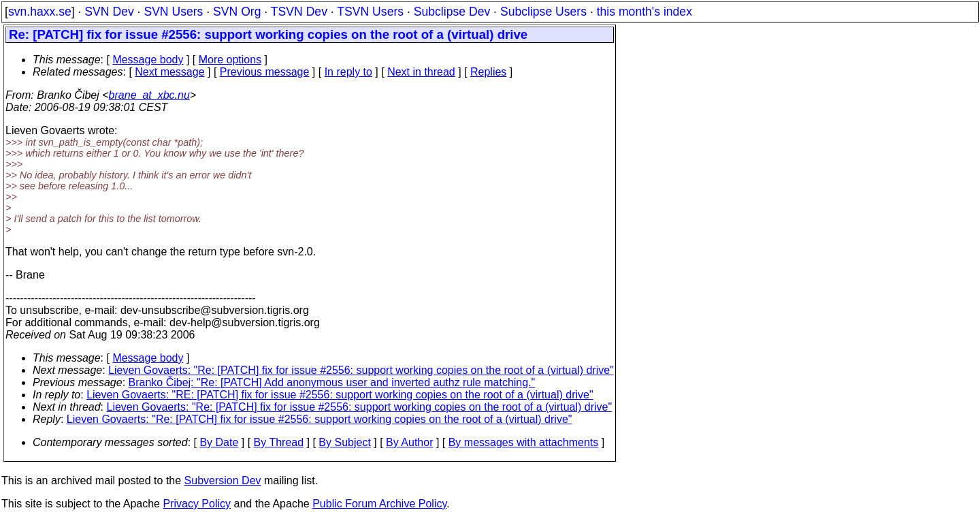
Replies (488, 72)
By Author (409, 442)
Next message (169, 72)
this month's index (644, 12)
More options (230, 60)
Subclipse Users (543, 12)
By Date (219, 442)
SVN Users (173, 12)
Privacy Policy (197, 504)
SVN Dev (109, 12)
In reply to (348, 72)
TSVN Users (370, 12)
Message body (148, 60)
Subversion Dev (223, 480)
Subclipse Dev (452, 12)
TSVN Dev (299, 12)
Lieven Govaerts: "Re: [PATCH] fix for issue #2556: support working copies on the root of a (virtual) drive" (361, 370)
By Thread (279, 442)
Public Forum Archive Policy (379, 504)
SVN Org (237, 12)
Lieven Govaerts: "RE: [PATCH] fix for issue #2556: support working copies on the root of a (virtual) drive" (340, 395)
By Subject (344, 442)
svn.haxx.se (40, 12)
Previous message (265, 72)
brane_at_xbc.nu (149, 95)
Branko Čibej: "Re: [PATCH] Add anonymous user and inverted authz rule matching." (332, 382)
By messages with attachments (524, 442)
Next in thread (421, 72)
